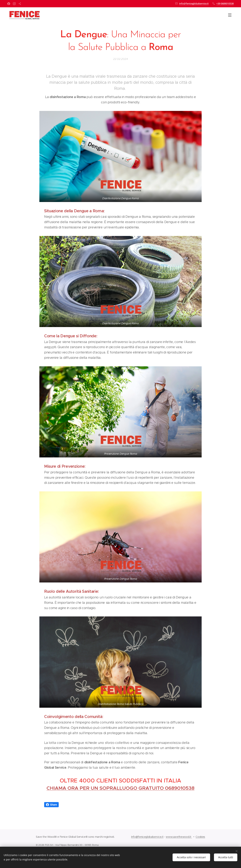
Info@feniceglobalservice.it (147, 837)
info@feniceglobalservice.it (194, 3)
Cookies (200, 837)
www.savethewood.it (179, 837)
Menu (230, 15)
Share (51, 805)
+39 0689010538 (225, 3)
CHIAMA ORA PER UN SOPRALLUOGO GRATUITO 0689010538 (120, 788)
